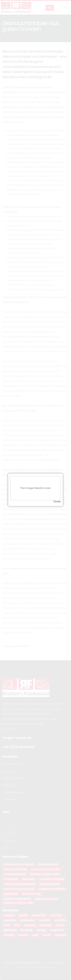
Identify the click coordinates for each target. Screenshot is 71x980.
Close (57, 487)
